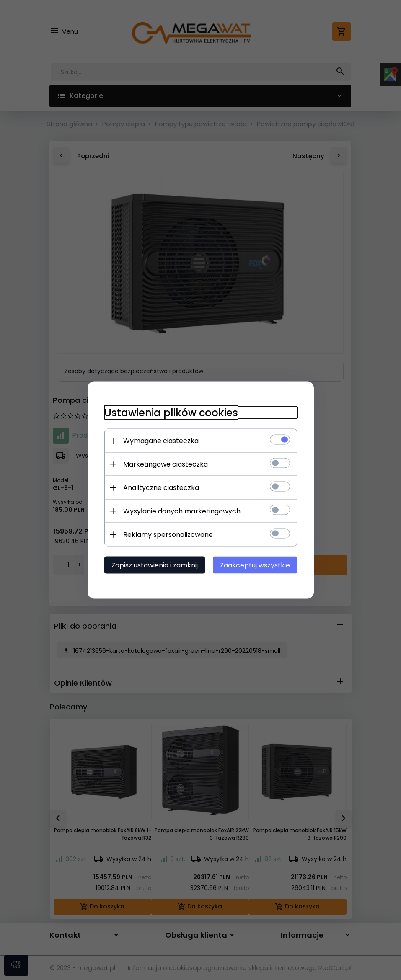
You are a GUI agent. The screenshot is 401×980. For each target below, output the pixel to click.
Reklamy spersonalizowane (168, 535)
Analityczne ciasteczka (161, 488)
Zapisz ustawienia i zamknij (155, 565)
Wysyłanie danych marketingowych (182, 511)
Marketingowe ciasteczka (166, 464)
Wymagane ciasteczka (161, 441)
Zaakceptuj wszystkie (255, 565)
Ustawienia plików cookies (171, 413)
